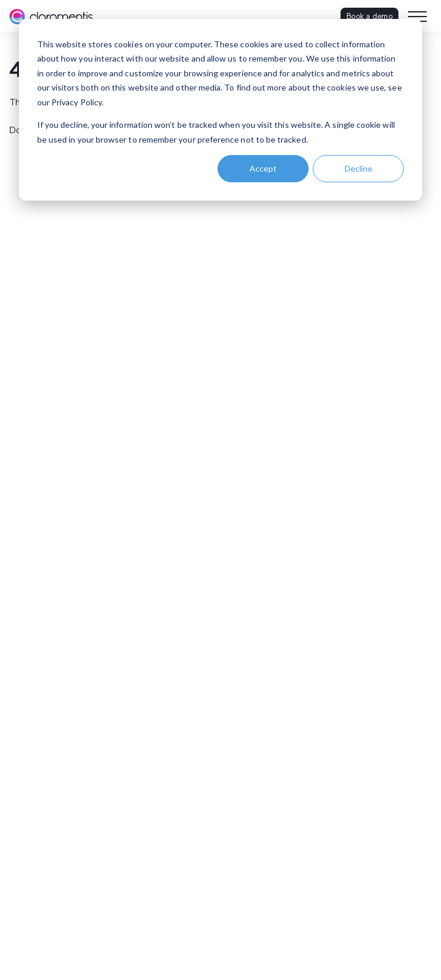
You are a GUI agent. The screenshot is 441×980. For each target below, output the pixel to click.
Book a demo (369, 16)
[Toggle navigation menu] (417, 17)
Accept (263, 168)
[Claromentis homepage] (51, 17)
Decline (359, 168)
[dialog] (220, 110)
